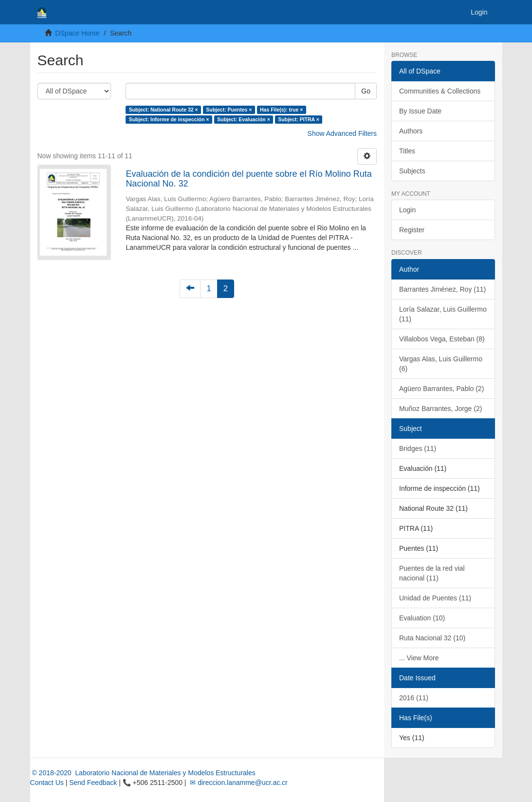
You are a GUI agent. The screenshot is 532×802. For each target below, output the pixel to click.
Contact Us (47, 783)
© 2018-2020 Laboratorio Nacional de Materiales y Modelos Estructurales (143, 773)
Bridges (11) (418, 448)
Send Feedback (93, 783)
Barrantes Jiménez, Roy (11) (442, 289)
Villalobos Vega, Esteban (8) (442, 339)
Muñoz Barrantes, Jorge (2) (440, 409)
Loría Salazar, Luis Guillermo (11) (443, 314)
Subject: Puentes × (229, 110)
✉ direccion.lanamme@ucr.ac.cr (238, 783)
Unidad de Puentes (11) (435, 598)
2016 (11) (414, 698)
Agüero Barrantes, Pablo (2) (441, 389)
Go (366, 91)
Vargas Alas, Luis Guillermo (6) (441, 364)
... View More (419, 658)
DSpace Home (77, 33)
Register (412, 230)
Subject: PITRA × (299, 119)
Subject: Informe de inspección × (169, 119)
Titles (407, 151)
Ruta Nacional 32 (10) (432, 638)
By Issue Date (420, 111)
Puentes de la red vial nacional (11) (432, 573)
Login (407, 210)
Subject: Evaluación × (244, 119)
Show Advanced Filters (342, 133)
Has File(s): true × (281, 110)
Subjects (412, 171)
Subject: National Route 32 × (164, 110)
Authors (411, 131)
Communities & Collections (440, 91)
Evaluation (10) (422, 618)
